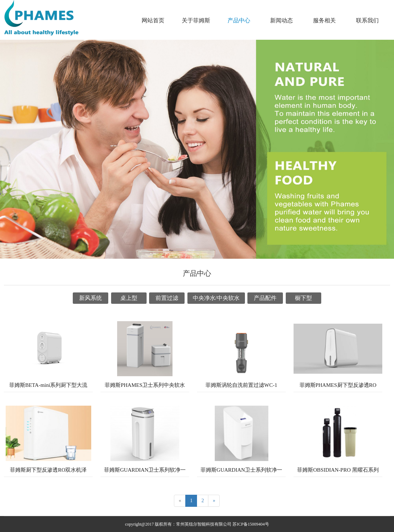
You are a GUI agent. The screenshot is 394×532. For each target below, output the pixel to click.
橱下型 (303, 298)
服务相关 (324, 20)
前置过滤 (167, 298)
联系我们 (367, 20)
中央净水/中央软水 (216, 298)
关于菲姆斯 (196, 20)
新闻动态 (281, 20)
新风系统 (91, 298)
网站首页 (153, 20)
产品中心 (239, 20)
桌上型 (129, 298)
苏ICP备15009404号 (251, 524)
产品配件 (265, 298)
